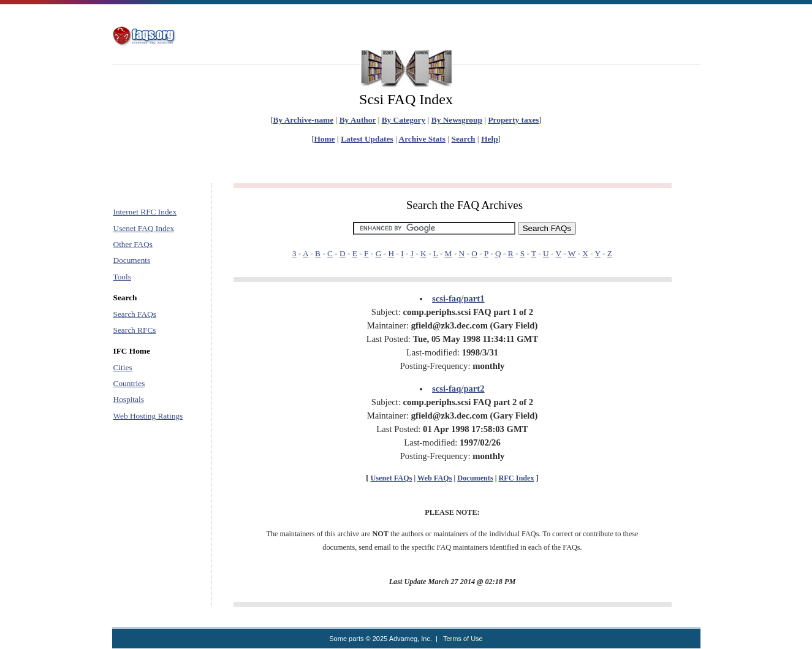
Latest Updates (367, 139)
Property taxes (513, 120)
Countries (129, 383)
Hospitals (129, 399)
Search (464, 139)
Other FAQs (133, 244)
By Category (404, 120)
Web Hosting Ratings (148, 416)
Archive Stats (422, 139)
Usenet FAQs (391, 478)
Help (489, 139)
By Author (358, 120)
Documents (132, 260)
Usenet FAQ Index (144, 228)
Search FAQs (135, 314)
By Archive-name (304, 120)
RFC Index (517, 478)
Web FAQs (434, 478)
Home (324, 139)
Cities (123, 367)
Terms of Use (463, 639)
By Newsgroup (457, 120)
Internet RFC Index (145, 212)
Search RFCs (135, 330)
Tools (122, 277)
